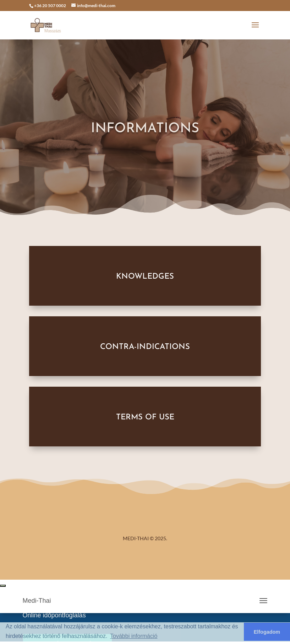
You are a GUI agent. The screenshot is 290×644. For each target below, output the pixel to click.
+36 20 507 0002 (50, 6)
